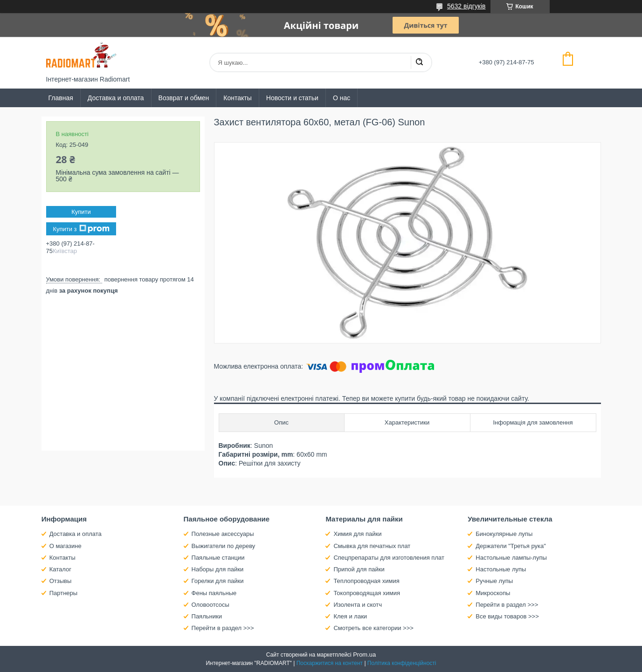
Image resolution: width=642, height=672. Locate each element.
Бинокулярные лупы (504, 534)
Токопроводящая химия (367, 593)
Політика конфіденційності (402, 663)
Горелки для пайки (218, 581)
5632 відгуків (466, 6)
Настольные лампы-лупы (511, 558)
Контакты (237, 98)
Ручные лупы (494, 581)
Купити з (81, 229)
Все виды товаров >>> (507, 616)
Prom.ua (364, 655)
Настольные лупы (501, 569)
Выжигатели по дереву (224, 546)
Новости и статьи (292, 98)
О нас (342, 98)
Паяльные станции (218, 558)
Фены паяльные (214, 593)
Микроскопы (493, 593)
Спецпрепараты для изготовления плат (389, 558)
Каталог (60, 569)
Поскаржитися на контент (330, 663)
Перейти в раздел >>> (223, 628)
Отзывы (61, 581)
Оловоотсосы (211, 605)
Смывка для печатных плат (372, 546)
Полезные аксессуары (223, 534)
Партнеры (63, 593)
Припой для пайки (359, 569)
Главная (61, 98)
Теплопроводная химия (366, 581)
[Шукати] (419, 62)
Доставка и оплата (116, 98)
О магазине (66, 546)
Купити (81, 212)
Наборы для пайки (218, 569)
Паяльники (207, 616)
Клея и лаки (350, 616)
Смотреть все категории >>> (373, 628)
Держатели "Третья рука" (511, 546)
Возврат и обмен (184, 98)
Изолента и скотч (358, 605)
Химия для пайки (357, 534)
